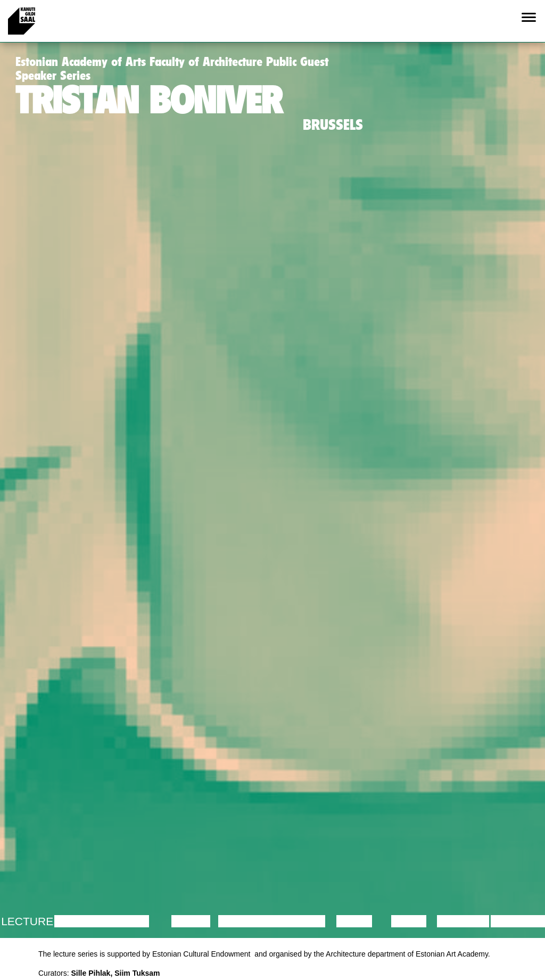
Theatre (300, 921)
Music (354, 921)
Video (408, 921)
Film (136, 921)
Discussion (89, 921)
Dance (191, 921)
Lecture (27, 921)
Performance (262, 921)
